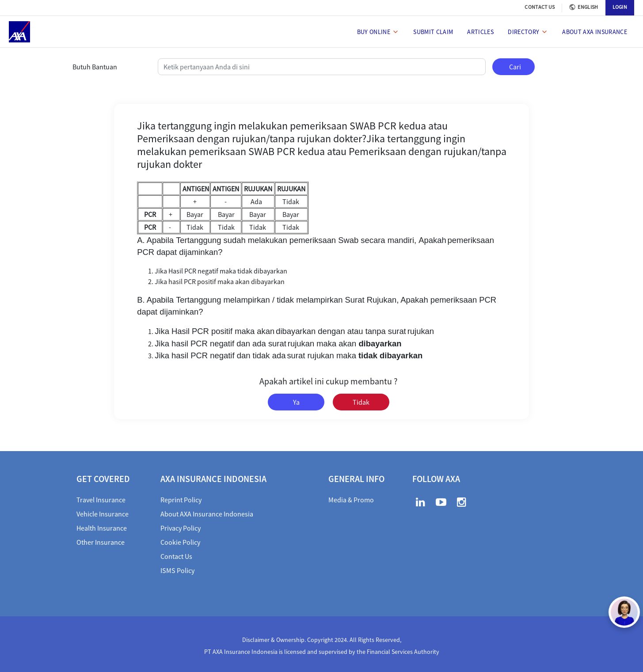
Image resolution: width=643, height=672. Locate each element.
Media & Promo (351, 500)
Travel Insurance (101, 500)
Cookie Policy (180, 542)
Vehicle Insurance (103, 514)
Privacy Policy (181, 528)
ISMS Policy (177, 570)
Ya (296, 402)
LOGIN (620, 7)
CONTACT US (540, 7)
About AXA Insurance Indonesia (207, 514)
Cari (515, 67)
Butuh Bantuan (95, 67)
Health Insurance (102, 528)
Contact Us (176, 556)
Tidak (361, 402)
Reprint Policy (181, 500)
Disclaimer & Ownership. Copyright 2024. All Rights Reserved (321, 640)
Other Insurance (101, 542)
